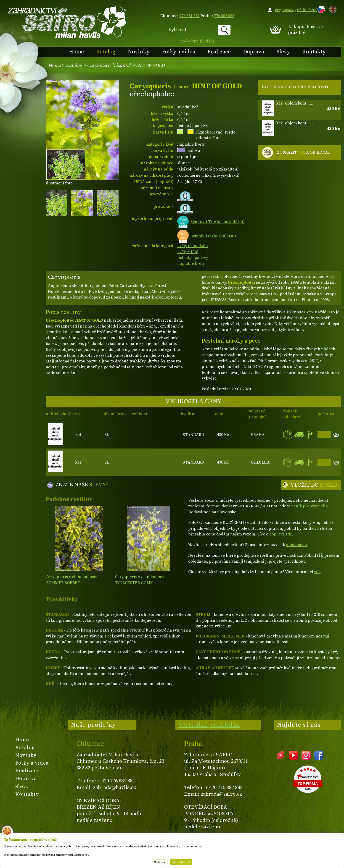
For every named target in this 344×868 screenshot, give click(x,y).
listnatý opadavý (193, 258)
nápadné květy (191, 264)
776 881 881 (189, 16)
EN (332, 9)
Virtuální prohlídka (209, 725)
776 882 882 (224, 16)
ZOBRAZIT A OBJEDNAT (304, 152)
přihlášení (307, 10)
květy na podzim (193, 246)
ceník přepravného (310, 506)
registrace (285, 10)
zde (317, 572)
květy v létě (188, 252)
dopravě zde (281, 534)
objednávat (296, 545)
